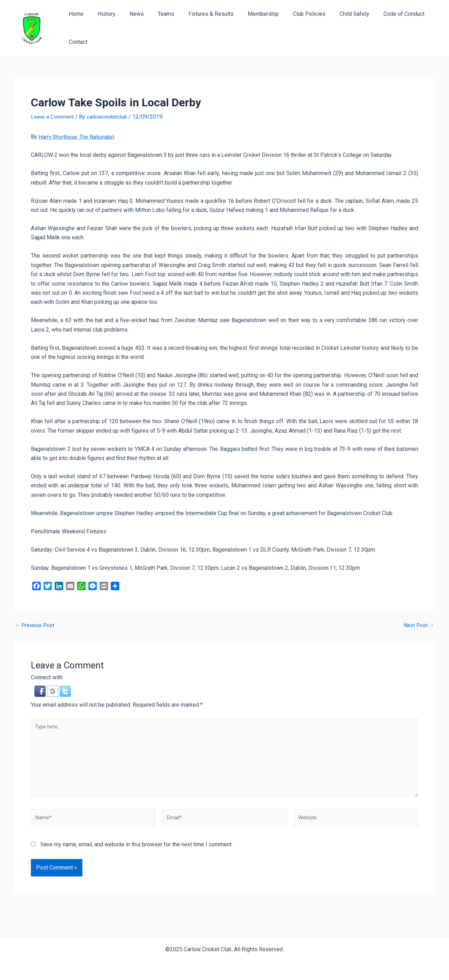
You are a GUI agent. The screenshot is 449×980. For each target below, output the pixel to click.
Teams (156, 14)
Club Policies (291, 14)
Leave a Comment (53, 117)
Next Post (418, 625)
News (130, 14)
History (102, 14)
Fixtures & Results (198, 14)
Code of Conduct (380, 14)
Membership (248, 14)
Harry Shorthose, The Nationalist (78, 137)
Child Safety (333, 14)
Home (75, 14)
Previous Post (36, 625)
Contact (77, 42)
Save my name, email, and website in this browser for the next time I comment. (136, 849)
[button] (41, 691)
